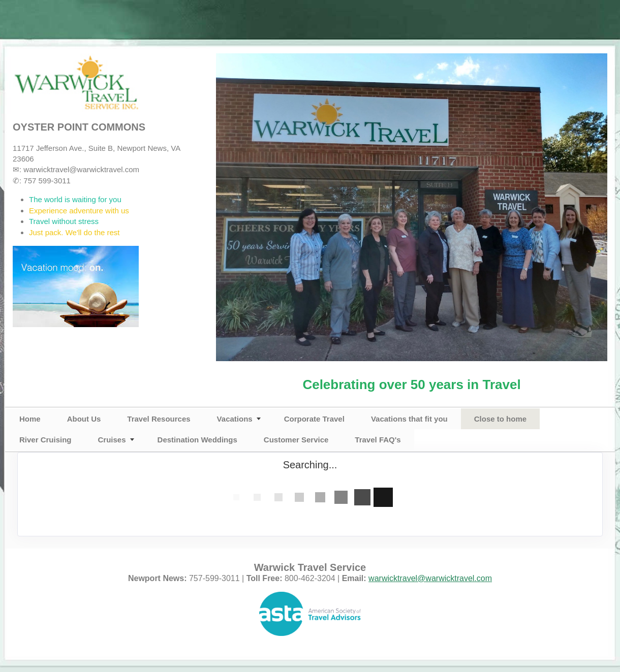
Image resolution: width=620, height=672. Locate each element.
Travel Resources (159, 419)
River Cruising (45, 440)
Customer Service (296, 440)
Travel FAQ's (378, 440)
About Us (84, 419)
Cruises (112, 440)
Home (30, 419)
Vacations (235, 419)
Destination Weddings (197, 440)
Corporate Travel (314, 419)
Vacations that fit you (409, 419)
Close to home (500, 419)
